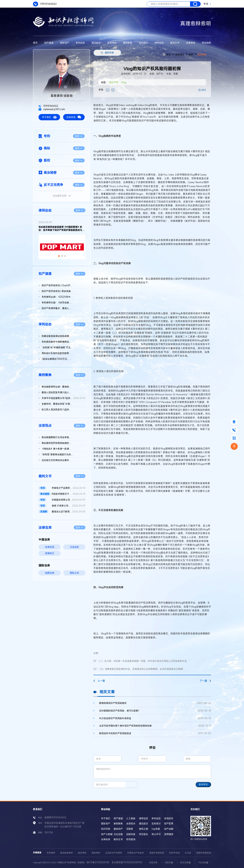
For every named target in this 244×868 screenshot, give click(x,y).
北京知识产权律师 (114, 853)
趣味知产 (118, 829)
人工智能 (131, 818)
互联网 (130, 829)
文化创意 (118, 834)
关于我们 (49, 117)
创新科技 (131, 834)
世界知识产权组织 (136, 853)
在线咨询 (74, 117)
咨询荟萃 (169, 818)
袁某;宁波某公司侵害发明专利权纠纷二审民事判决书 (68, 506)
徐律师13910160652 (55, 817)
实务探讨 (143, 43)
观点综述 (202, 54)
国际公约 (74, 573)
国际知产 (65, 43)
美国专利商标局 (157, 853)
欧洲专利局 (174, 853)
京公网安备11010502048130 (127, 862)
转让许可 (156, 834)
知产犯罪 (169, 823)
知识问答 (106, 829)
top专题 (156, 829)
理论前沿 (96, 43)
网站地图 (206, 43)
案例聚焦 (128, 43)
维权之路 (144, 829)
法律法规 (50, 547)
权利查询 (131, 839)
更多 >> (79, 136)
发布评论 (203, 784)
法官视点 (112, 43)
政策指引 (50, 553)
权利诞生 (144, 834)
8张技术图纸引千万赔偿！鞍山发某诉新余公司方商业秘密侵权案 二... (68, 494)
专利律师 (51, 853)
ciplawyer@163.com (52, 109)
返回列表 (109, 53)
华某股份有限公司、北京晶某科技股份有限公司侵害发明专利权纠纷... (68, 500)
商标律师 (96, 853)
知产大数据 (107, 834)
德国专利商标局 (204, 853)
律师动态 (159, 43)
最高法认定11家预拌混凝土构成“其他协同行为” (68, 512)
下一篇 (205, 681)
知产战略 (169, 829)
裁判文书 (175, 43)
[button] (59, 256)
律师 (191, 54)
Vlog (124, 82)
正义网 (188, 853)
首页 (35, 43)
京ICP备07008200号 (98, 862)
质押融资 (169, 834)
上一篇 (99, 681)
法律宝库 (191, 43)
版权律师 (82, 853)
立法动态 (74, 547)
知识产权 (114, 82)
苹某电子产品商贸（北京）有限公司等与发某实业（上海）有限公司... (68, 488)
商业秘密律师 (67, 853)
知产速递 (49, 43)
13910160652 (45, 4)
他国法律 (50, 573)
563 (204, 90)
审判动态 (80, 43)
